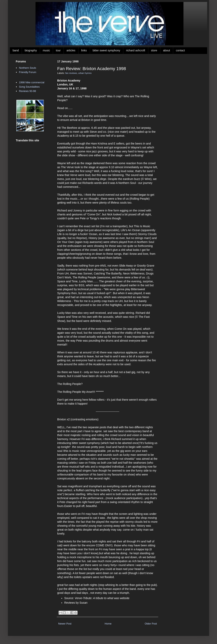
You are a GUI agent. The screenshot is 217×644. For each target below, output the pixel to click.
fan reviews (71, 73)
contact (180, 50)
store (154, 50)
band (16, 50)
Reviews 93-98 (27, 91)
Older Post (151, 624)
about (167, 50)
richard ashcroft (136, 50)
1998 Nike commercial (32, 82)
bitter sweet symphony (106, 50)
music (46, 50)
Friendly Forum (28, 72)
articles (71, 50)
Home (108, 624)
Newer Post (65, 624)
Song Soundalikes (29, 87)
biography (31, 50)
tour (58, 50)
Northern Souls (28, 68)
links (84, 50)
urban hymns (85, 73)
